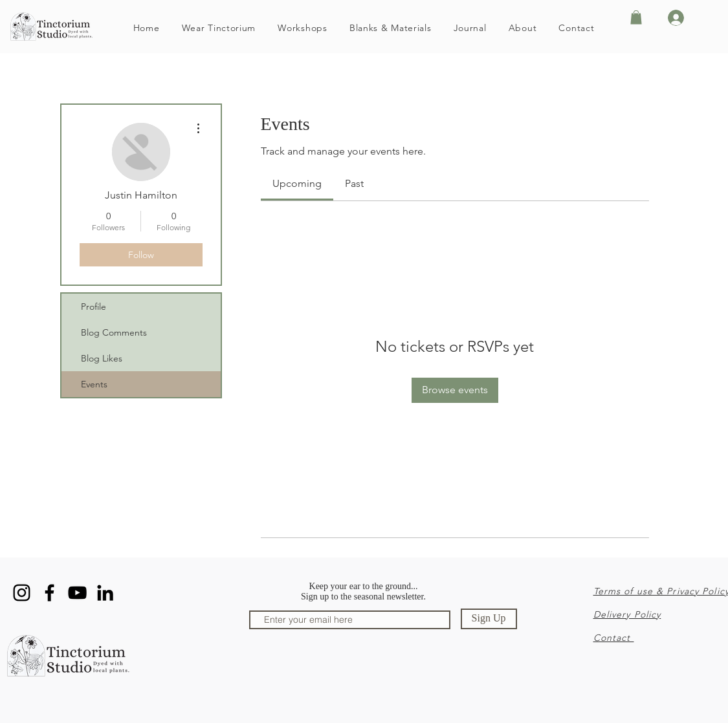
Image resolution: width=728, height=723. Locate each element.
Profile (94, 307)
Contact (614, 638)
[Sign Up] (489, 619)
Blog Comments (114, 332)
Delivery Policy (627, 614)
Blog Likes (102, 358)
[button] (636, 17)
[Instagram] (22, 593)
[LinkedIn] (105, 593)
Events (94, 384)
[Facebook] (50, 593)
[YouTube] (77, 593)
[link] (297, 183)
